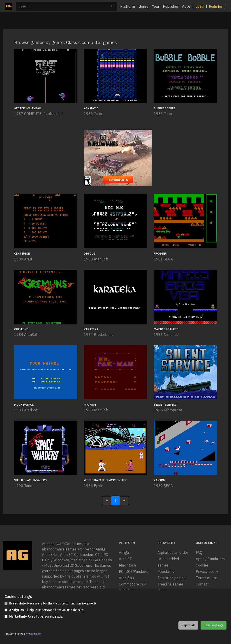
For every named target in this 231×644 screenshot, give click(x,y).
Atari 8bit (126, 578)
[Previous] (107, 501)
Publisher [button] (171, 6)
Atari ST (125, 559)
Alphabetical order (173, 553)
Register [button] (216, 6)
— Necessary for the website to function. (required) (50, 603)
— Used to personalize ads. (34, 617)
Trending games (171, 584)
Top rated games (171, 578)
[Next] (124, 501)
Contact (202, 584)
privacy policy (32, 634)
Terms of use (207, 578)
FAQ (199, 553)
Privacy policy (207, 571)
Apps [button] (186, 6)
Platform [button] (128, 6)
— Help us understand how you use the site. (44, 610)
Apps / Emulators (210, 559)
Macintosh (127, 565)
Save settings (214, 625)
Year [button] (156, 6)
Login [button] (200, 6)
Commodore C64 (133, 584)
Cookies (202, 565)
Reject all (188, 625)
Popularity (166, 571)
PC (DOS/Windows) (134, 571)
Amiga (124, 553)
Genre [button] (143, 6)
